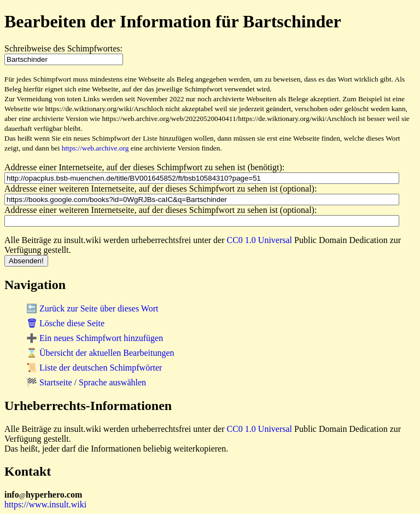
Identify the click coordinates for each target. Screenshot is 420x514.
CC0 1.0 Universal (260, 240)
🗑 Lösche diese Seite (65, 323)
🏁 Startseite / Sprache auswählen (86, 382)
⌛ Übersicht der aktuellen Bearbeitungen (100, 353)
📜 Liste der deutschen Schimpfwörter (94, 368)
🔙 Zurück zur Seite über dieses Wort (92, 308)
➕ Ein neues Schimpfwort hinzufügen (95, 338)
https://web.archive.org (95, 148)
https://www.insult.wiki (45, 504)
